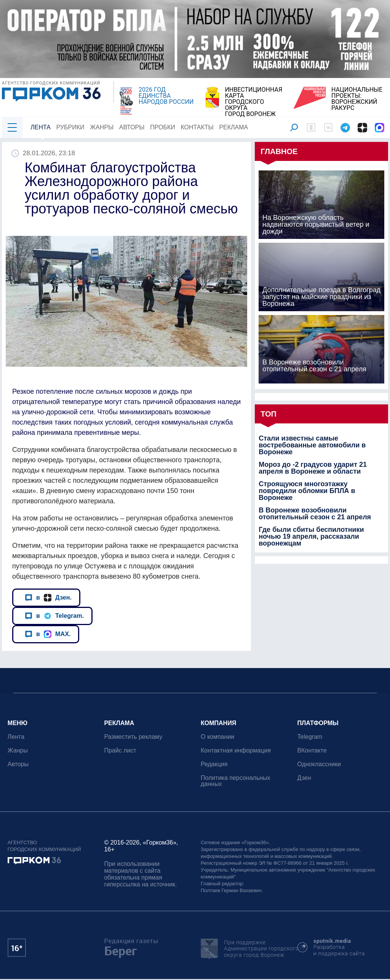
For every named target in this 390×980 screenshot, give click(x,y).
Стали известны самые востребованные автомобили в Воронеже (312, 445)
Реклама (234, 127)
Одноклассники (319, 764)
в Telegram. (54, 616)
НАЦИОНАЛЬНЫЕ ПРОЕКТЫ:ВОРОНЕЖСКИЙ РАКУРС (357, 99)
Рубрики (70, 127)
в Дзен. (48, 597)
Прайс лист (120, 750)
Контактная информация (236, 750)
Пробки (163, 127)
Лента (41, 127)
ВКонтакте (312, 750)
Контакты (197, 127)
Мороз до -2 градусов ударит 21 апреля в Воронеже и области (313, 468)
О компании (217, 737)
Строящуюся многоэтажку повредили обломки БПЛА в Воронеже (307, 491)
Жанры (102, 127)
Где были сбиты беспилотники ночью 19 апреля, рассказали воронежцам (311, 536)
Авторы (132, 127)
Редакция (214, 764)
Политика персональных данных (236, 781)
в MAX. (48, 634)
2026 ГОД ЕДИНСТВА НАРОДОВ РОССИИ (166, 96)
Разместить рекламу (133, 737)
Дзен (304, 778)
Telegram (310, 737)
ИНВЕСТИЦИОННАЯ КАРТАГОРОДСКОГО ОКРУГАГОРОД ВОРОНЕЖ (253, 102)
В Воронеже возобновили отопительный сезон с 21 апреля (315, 514)
